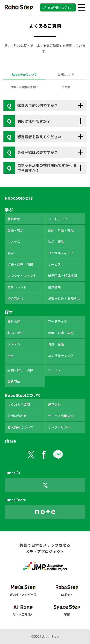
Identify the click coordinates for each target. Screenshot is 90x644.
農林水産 (14, 219)
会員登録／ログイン (60, 7)
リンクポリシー (59, 427)
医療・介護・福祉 (61, 230)
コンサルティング (61, 253)
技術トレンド (17, 287)
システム (14, 242)
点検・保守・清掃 (20, 264)
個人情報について (20, 427)
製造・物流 (15, 230)
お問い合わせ (17, 416)
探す (9, 312)
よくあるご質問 (19, 404)
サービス (54, 264)
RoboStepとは (19, 198)
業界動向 (54, 287)
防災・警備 (56, 242)
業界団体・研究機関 (62, 276)
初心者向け (15, 298)
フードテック (58, 219)
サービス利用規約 (61, 416)
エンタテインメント (22, 276)
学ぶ (9, 209)
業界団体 (14, 381)
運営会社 (54, 404)
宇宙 (11, 253)
